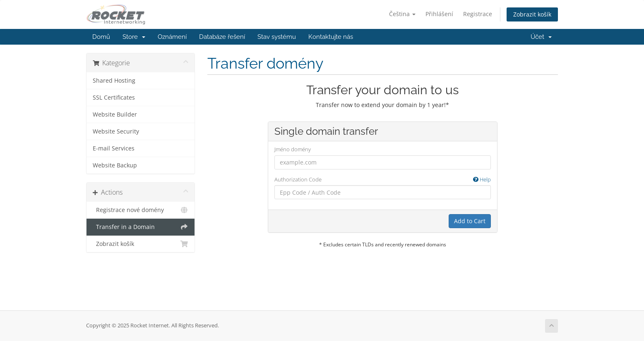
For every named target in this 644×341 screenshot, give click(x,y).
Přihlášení (439, 14)
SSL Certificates (114, 98)
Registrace (478, 14)
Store (134, 37)
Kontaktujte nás (331, 37)
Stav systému (277, 37)
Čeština (402, 14)
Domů (101, 37)
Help (482, 179)
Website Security (116, 131)
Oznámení (172, 37)
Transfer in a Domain (141, 227)
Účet (541, 37)
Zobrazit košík (532, 14)
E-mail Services (114, 148)
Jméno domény (293, 149)
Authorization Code (383, 180)
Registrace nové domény (141, 210)
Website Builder (115, 114)
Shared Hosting (114, 81)
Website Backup (115, 165)
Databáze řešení (222, 37)
